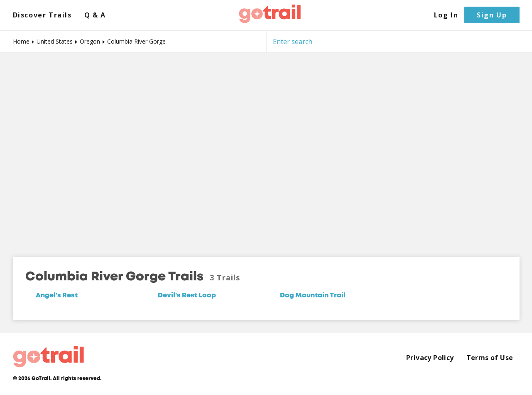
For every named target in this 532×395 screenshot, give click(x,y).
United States (55, 41)
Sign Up (492, 15)
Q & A (95, 15)
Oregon (90, 41)
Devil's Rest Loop (187, 296)
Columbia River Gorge (136, 41)
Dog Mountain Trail (313, 296)
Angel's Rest (57, 296)
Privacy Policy (430, 358)
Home (21, 41)
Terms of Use (490, 358)
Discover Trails (42, 15)
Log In (446, 15)
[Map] (266, 149)
